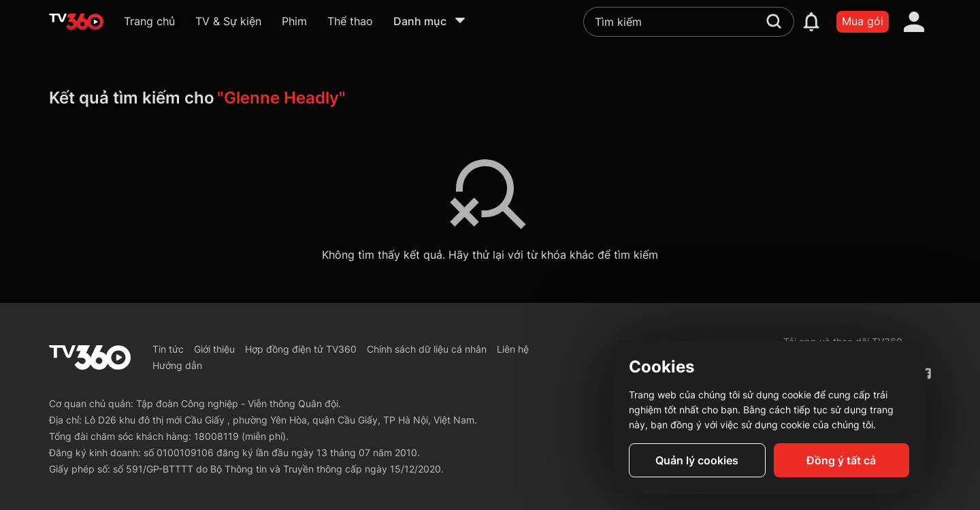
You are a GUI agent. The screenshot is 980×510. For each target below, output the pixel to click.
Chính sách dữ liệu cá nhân (427, 349)
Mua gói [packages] (863, 21)
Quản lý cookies (697, 460)
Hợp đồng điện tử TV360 (301, 349)
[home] (76, 22)
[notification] (811, 22)
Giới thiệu (214, 349)
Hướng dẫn (177, 365)
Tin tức (168, 349)
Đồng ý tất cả (841, 460)
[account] (914, 22)
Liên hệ (513, 349)
